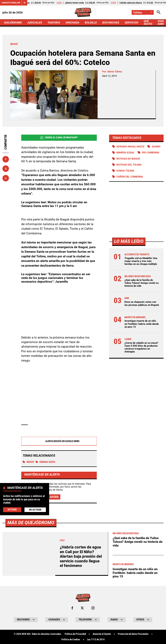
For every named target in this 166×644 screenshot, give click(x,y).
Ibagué (28, 462)
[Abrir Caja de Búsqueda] (159, 12)
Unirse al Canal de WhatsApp (59, 138)
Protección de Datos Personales (133, 634)
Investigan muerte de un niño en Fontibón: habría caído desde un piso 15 (142, 324)
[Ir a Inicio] (83, 12)
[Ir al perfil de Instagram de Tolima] (93, 608)
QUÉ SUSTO (148, 22)
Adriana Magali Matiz (130, 147)
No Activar (35, 510)
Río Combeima (151, 153)
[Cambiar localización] (143, 12)
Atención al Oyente (102, 634)
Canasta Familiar (11, 3)
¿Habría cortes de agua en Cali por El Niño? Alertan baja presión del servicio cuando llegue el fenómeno (81, 556)
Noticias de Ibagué (128, 159)
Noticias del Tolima (129, 165)
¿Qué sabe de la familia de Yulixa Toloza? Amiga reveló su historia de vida (142, 283)
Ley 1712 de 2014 (96, 640)
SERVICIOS (131, 23)
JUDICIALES (35, 23)
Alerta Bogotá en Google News (59, 441)
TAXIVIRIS (54, 23)
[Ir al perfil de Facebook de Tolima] (72, 608)
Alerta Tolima (115, 72)
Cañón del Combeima (130, 177)
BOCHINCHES (111, 23)
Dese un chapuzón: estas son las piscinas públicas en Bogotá (142, 303)
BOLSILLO (91, 23)
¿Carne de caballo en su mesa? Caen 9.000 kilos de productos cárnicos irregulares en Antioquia (141, 347)
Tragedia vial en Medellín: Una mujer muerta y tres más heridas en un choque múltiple (141, 261)
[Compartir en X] (6, 169)
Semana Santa (46, 462)
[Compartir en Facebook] (6, 159)
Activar (12, 510)
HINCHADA (72, 23)
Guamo (156, 147)
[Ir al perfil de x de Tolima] (82, 608)
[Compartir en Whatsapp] (6, 178)
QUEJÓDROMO (13, 23)
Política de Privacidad (75, 634)
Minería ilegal (125, 153)
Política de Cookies (71, 640)
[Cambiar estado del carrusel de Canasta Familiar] (24, 3)
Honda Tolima (125, 171)
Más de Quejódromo (31, 523)
